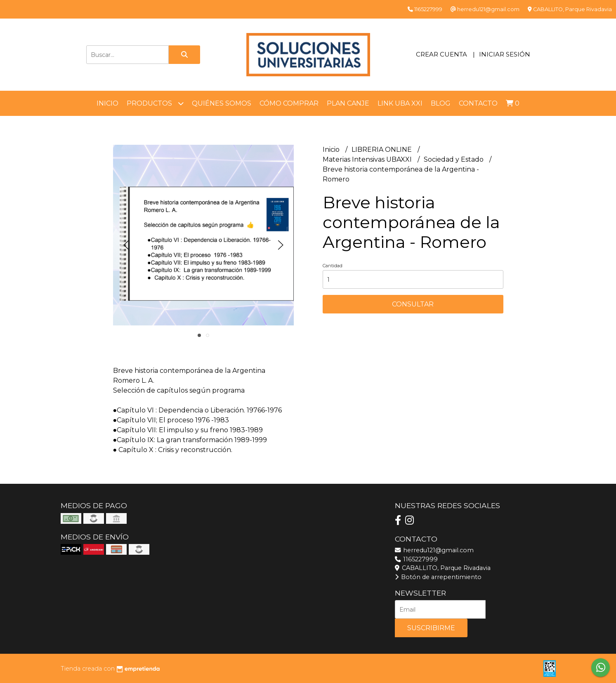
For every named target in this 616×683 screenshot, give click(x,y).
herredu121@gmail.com (434, 550)
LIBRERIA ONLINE (382, 150)
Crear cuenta (441, 54)
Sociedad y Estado (454, 159)
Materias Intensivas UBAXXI (368, 159)
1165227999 (416, 559)
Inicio (107, 103)
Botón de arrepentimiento (438, 577)
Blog (441, 103)
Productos (155, 103)
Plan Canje (348, 103)
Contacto (478, 103)
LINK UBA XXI (400, 103)
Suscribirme (431, 628)
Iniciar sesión (505, 54)
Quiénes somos (222, 103)
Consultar (413, 304)
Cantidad (333, 266)
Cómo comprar (289, 103)
